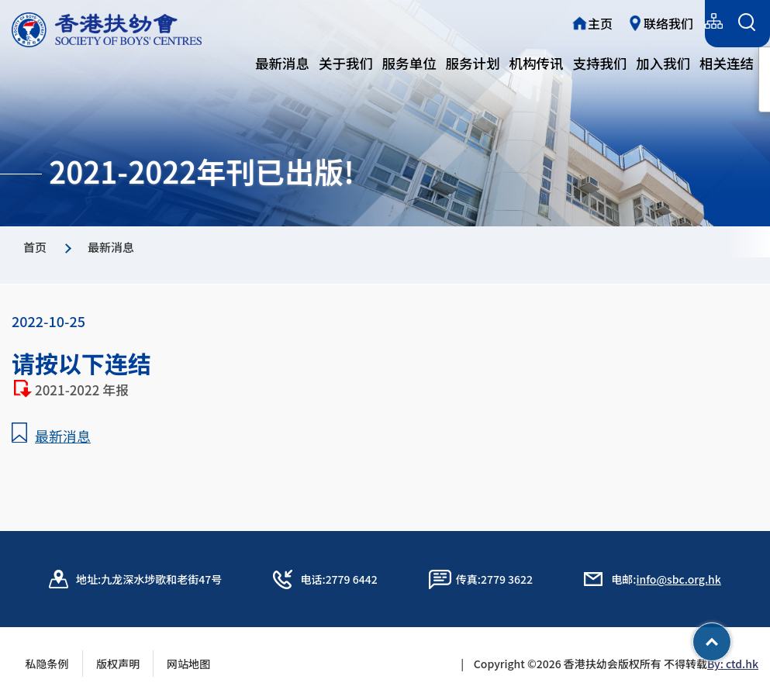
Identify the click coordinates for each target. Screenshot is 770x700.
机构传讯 (537, 63)
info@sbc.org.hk (678, 579)
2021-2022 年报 (85, 389)
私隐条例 (47, 664)
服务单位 (409, 63)
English (674, 21)
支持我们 (599, 63)
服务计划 (473, 63)
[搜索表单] (746, 24)
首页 (35, 247)
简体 (620, 21)
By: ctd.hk (733, 664)
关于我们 (346, 63)
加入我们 (663, 63)
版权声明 (118, 664)
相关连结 (727, 63)
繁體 (574, 21)
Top (731, 636)
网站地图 (194, 664)
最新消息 (282, 63)
